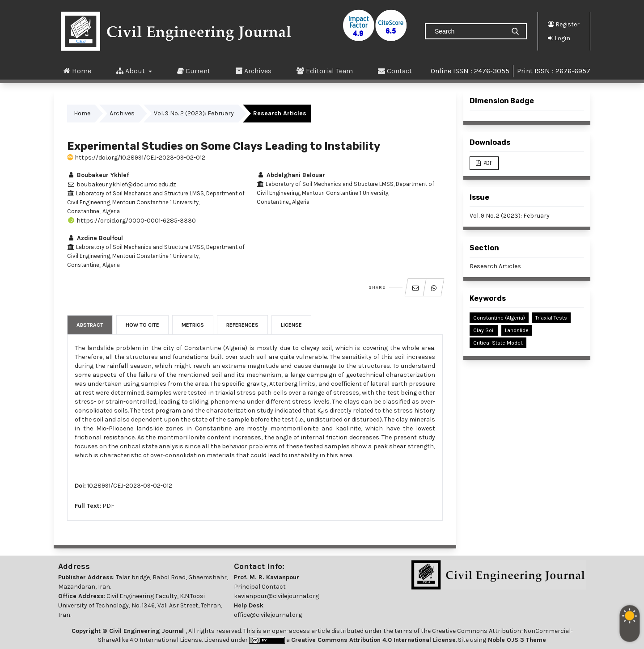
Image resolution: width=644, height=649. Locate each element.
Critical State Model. (498, 343)
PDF (108, 506)
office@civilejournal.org (268, 615)
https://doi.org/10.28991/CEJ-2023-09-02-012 (136, 158)
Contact (395, 71)
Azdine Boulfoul (95, 238)
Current (194, 71)
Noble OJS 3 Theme (516, 640)
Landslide (517, 330)
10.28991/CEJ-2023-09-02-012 (130, 486)
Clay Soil (484, 330)
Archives (253, 71)
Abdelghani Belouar (291, 175)
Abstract (90, 325)
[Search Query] (469, 31)
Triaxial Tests (551, 318)
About (131, 71)
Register (564, 24)
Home (77, 71)
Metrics (193, 325)
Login (559, 38)
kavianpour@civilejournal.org (276, 596)
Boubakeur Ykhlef (98, 175)
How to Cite (142, 325)
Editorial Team (325, 71)
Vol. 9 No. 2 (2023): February (194, 113)
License (291, 325)
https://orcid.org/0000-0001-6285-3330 (131, 221)
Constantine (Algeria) (499, 318)
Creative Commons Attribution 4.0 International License (373, 640)
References (242, 325)
